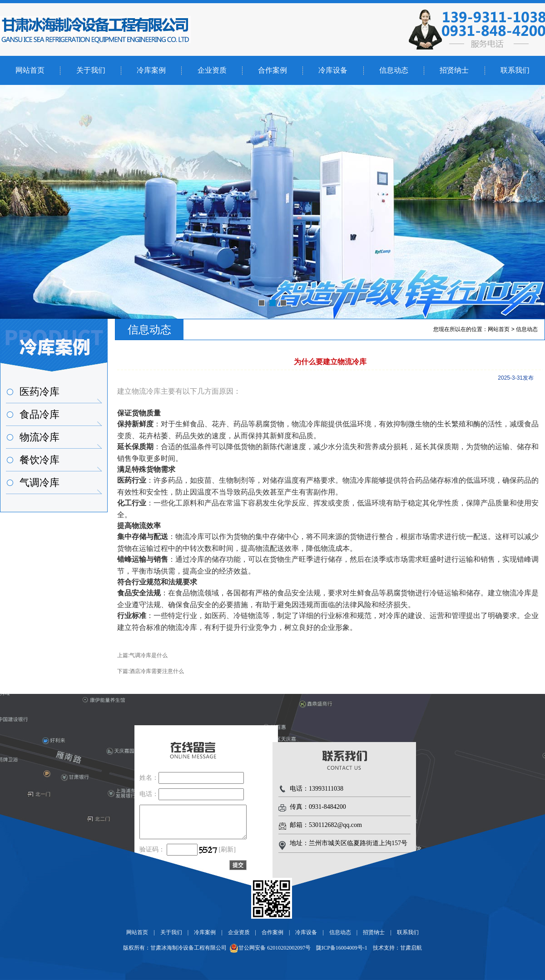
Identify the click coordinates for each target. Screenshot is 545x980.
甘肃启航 (411, 948)
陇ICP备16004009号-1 (342, 948)
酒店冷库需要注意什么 (157, 671)
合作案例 (272, 70)
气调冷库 (40, 483)
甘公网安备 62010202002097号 (270, 948)
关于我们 (91, 70)
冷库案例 (151, 70)
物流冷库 (40, 437)
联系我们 (515, 70)
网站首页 (30, 70)
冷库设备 (333, 70)
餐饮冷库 (40, 460)
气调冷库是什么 (149, 655)
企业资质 (212, 70)
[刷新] (227, 849)
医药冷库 (40, 392)
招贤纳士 (454, 70)
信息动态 (394, 70)
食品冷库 (40, 414)
